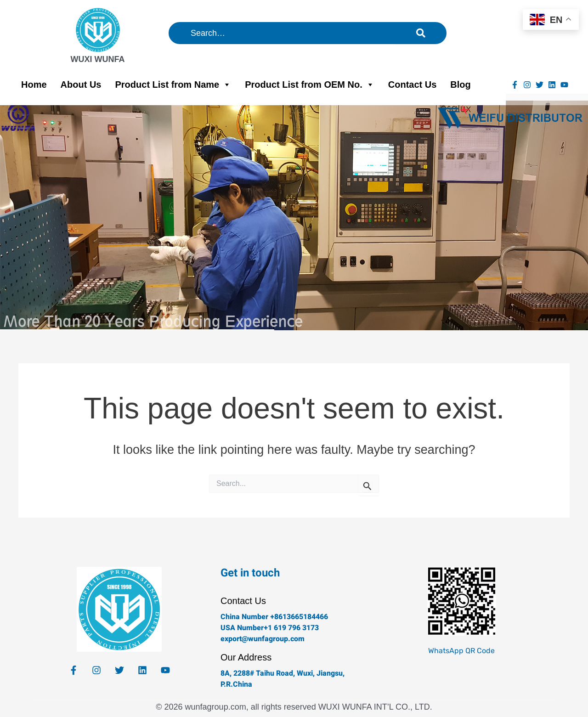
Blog (460, 85)
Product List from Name (173, 85)
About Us (81, 85)
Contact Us (413, 85)
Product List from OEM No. (310, 85)
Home (34, 85)
